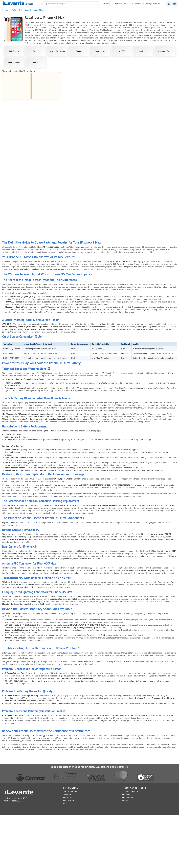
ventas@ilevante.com (153, 4)
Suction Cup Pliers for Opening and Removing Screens (75, 252)
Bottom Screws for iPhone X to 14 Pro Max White (104, 99)
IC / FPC (122, 51)
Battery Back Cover (57, 51)
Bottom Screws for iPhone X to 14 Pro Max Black (133, 99)
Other (36, 63)
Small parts (143, 51)
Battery (36, 51)
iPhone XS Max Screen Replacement (104, 186)
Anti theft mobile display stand (104, 295)
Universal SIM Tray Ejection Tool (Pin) (75, 318)
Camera (79, 51)
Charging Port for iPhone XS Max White (163, 143)
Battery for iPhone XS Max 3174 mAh (45, 98)
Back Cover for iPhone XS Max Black (45, 143)
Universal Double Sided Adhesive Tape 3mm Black (45, 296)
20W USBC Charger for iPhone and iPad (163, 164)
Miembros (169, 4)
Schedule (137, 4)
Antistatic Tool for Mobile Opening (46, 251)
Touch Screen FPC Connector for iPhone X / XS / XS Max (133, 187)
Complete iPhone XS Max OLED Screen (75, 98)
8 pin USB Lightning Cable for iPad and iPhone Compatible (75, 121)
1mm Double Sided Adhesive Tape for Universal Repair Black (104, 208)
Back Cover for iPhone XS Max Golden (16, 143)
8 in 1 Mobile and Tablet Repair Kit (133, 274)
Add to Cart (16, 110)
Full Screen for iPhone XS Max (16, 98)
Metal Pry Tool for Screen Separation (163, 230)
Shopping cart (175, 4)
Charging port (100, 51)
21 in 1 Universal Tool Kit (133, 207)
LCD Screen (14, 51)
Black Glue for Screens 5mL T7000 (45, 230)
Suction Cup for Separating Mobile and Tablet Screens (16, 275)
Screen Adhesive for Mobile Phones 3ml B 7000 (16, 231)
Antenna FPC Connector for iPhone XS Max (104, 143)
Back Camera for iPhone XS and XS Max (133, 143)
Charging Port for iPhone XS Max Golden (16, 164)
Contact (107, 4)
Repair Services (14, 63)
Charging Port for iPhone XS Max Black (46, 164)
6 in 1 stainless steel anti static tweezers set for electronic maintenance (104, 252)
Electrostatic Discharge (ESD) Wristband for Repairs (163, 252)
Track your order (121, 4)
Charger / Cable (165, 51)
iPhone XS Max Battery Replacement (75, 164)
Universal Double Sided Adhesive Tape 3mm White (16, 319)
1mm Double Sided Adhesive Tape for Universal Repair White (75, 208)
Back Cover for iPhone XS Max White (163, 98)
